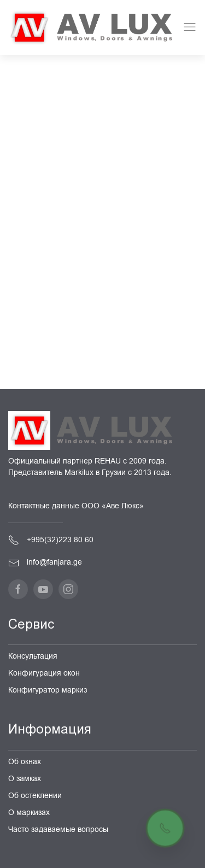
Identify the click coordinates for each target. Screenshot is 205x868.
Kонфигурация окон (44, 673)
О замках (25, 779)
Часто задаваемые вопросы (58, 829)
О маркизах (29, 813)
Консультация (33, 656)
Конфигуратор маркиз (48, 690)
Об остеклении (35, 796)
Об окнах (25, 762)
